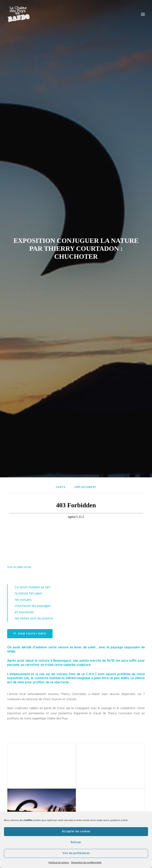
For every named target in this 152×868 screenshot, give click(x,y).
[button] (143, 14)
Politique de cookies (59, 863)
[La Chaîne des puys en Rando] (19, 14)
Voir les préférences (76, 853)
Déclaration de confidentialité (86, 863)
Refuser (76, 842)
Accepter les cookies (76, 831)
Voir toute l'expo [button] (30, 583)
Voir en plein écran (19, 517)
